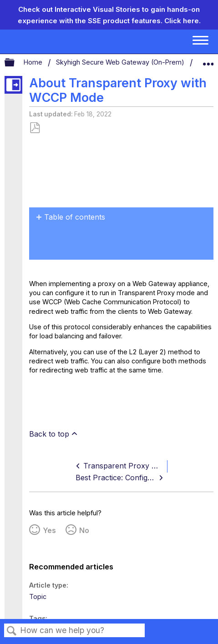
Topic (38, 596)
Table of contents (75, 217)
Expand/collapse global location (208, 60)
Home (34, 62)
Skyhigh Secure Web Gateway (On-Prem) (121, 62)
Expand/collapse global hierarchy (15, 63)
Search (12, 631)
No (84, 530)
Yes (49, 530)
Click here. (183, 21)
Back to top (49, 434)
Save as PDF (35, 128)
